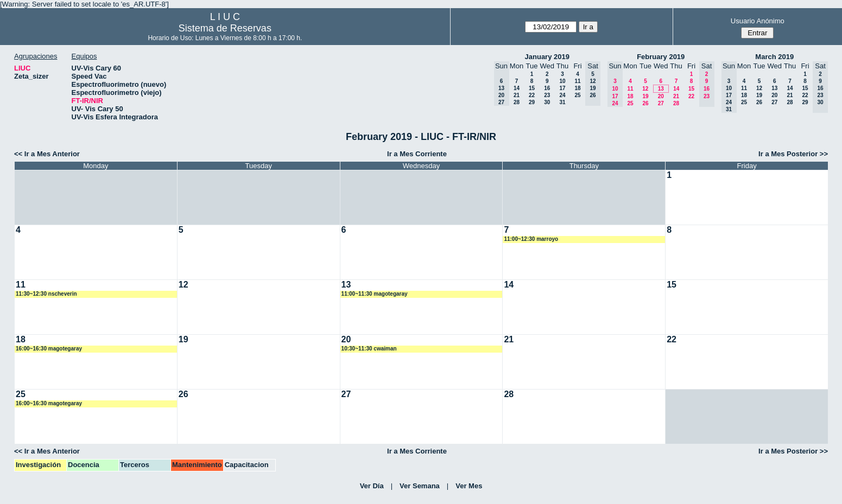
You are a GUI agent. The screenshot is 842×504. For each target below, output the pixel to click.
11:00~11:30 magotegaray (375, 294)
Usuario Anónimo (758, 21)
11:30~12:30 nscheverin (46, 294)
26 (645, 103)
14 (517, 88)
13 (661, 89)
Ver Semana (420, 486)
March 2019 (774, 57)
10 (562, 81)
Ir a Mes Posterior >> (793, 154)
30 (547, 102)
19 (645, 96)
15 (532, 88)
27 (661, 103)
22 (532, 95)
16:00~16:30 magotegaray (49, 349)
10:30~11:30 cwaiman (369, 349)
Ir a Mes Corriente (417, 154)
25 (577, 95)
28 (517, 102)
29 (532, 102)
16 (547, 88)
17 (562, 88)
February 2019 (661, 57)
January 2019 (547, 57)
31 (562, 102)
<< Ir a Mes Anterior (47, 154)
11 (577, 81)
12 (645, 89)
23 (547, 95)
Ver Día (372, 486)
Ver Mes (469, 486)
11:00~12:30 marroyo (531, 239)
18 (577, 88)
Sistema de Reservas (225, 28)
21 (517, 95)
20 (661, 96)
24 (562, 95)
